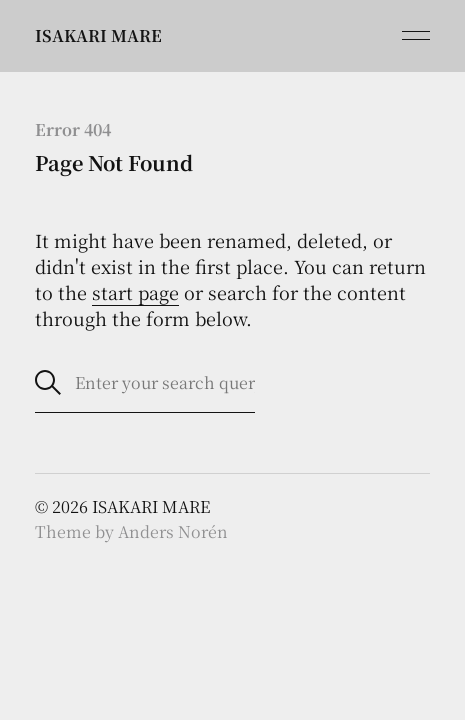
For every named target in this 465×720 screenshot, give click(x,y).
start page (135, 292)
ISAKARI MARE (98, 35)
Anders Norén (173, 531)
